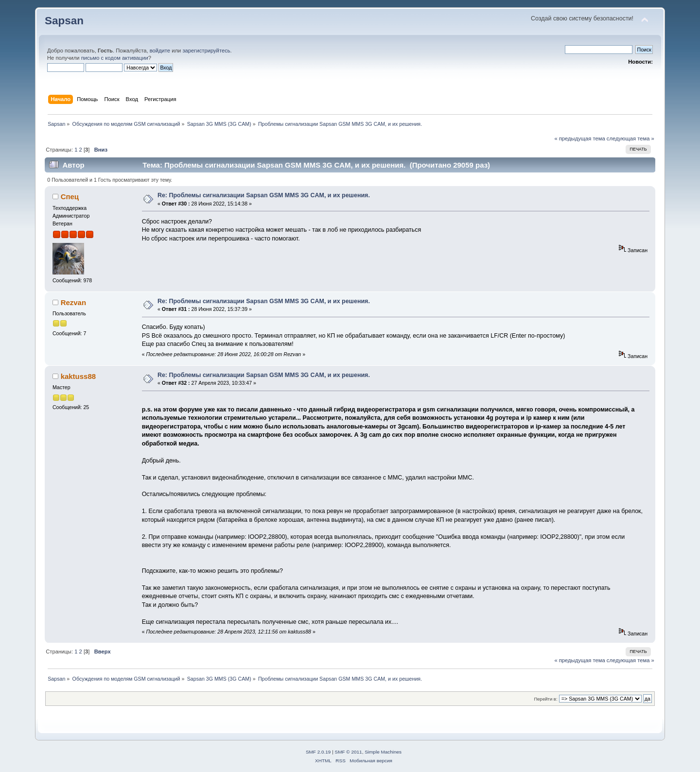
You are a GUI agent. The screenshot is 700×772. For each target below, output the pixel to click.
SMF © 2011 (349, 752)
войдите (160, 51)
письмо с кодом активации (115, 58)
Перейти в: (545, 699)
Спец (70, 197)
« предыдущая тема (579, 138)
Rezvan (73, 302)
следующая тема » (630, 138)
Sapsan (64, 21)
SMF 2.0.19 (318, 752)
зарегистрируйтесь (206, 51)
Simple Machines (383, 752)
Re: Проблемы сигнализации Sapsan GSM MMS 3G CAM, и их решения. (264, 195)
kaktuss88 (78, 376)
